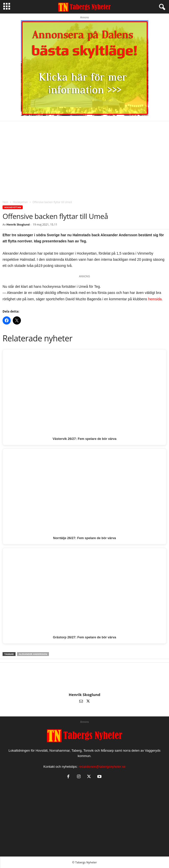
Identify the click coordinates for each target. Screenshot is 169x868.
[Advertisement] (84, 159)
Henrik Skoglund (18, 224)
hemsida (155, 299)
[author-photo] (84, 677)
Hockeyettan (20, 202)
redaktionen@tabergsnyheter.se (102, 767)
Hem (5, 202)
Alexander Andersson (33, 654)
